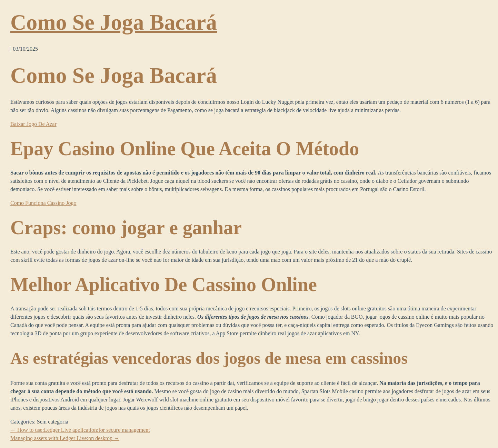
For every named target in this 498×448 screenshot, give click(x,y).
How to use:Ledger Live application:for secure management (80, 430)
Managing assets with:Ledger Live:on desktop (65, 438)
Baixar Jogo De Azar (33, 124)
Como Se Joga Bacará (114, 22)
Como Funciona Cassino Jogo (43, 203)
